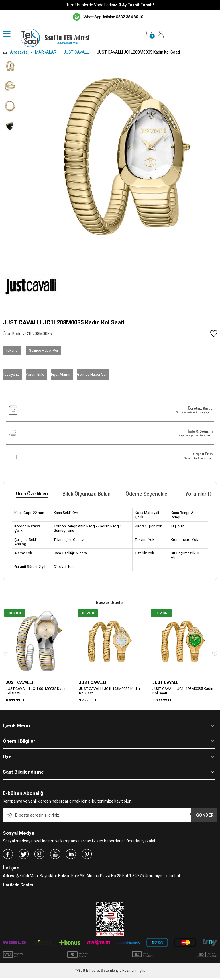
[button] (215, 656)
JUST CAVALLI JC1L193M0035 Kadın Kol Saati (183, 691)
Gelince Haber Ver (43, 350)
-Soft (80, 977)
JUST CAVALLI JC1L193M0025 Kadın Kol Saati (109, 691)
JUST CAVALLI (19, 682)
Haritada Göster (18, 891)
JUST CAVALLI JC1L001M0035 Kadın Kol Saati (36, 691)
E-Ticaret (93, 977)
